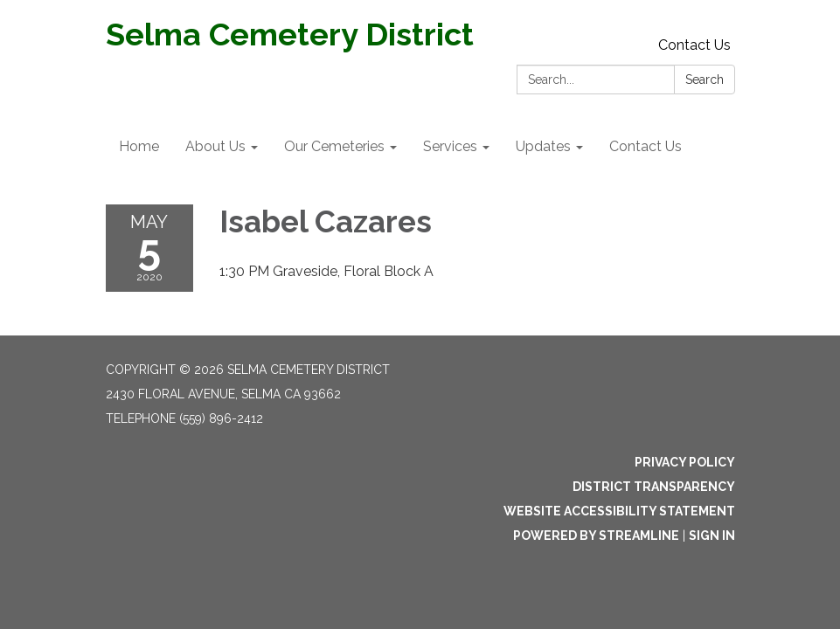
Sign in (712, 536)
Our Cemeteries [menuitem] (334, 146)
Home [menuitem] (139, 146)
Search (705, 79)
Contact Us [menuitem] (646, 146)
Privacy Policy (685, 462)
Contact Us (694, 45)
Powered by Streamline (596, 536)
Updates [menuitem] (543, 146)
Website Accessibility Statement (619, 511)
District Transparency (654, 487)
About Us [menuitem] (215, 146)
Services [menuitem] (450, 146)
